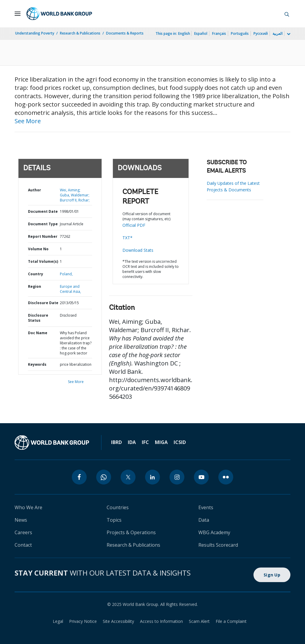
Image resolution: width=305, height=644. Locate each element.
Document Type (43, 224)
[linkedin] (152, 477)
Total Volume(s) (43, 261)
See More (28, 121)
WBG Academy (214, 532)
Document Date (43, 211)
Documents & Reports (125, 33)
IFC (145, 442)
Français (219, 33)
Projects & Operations (131, 532)
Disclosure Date (43, 303)
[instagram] (177, 477)
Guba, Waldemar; (75, 195)
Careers (23, 532)
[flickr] (226, 477)
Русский (261, 33)
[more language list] (288, 34)
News (21, 520)
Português (240, 33)
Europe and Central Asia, (70, 289)
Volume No (38, 249)
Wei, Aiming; (70, 190)
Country (36, 274)
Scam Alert (199, 621)
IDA (132, 442)
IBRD (116, 442)
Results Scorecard (218, 545)
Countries (118, 507)
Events (206, 507)
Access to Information (161, 621)
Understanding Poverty (35, 33)
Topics (114, 520)
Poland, (66, 274)
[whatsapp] (104, 477)
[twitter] (128, 477)
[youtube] (201, 477)
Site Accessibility (118, 621)
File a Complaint (231, 621)
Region (35, 286)
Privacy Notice (83, 621)
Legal (58, 621)
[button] (287, 14)
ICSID (180, 442)
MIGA (161, 442)
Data (204, 520)
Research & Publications (80, 33)
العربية (277, 33)
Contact (23, 545)
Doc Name (38, 333)
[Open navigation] (18, 14)
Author (35, 190)
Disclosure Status (38, 318)
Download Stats (138, 250)
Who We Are (28, 507)
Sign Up (272, 575)
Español (201, 33)
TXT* (127, 238)
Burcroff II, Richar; (75, 200)
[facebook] (79, 477)
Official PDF (134, 225)
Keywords (37, 364)
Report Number (43, 236)
